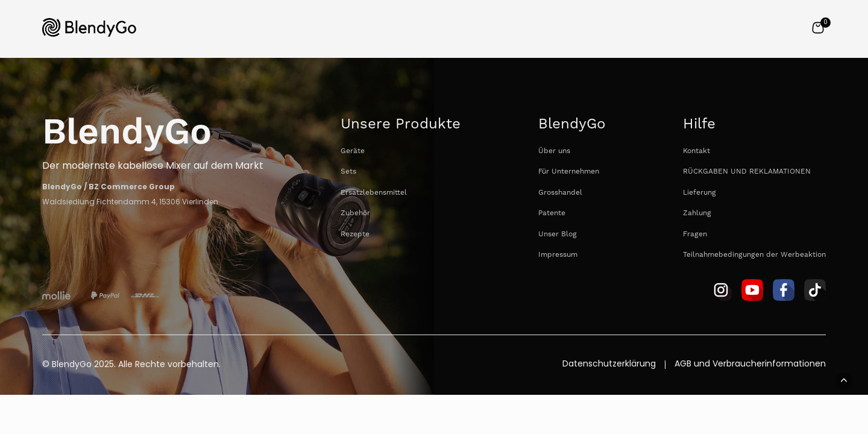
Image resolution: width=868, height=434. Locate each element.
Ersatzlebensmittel (374, 193)
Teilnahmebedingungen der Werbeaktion (754, 255)
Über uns (554, 151)
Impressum (558, 255)
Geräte (353, 151)
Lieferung (700, 193)
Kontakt (697, 151)
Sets (348, 171)
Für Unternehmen (569, 171)
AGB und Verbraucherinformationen (750, 365)
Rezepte (355, 234)
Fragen (695, 234)
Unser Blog (558, 234)
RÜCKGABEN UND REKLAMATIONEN (747, 171)
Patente (552, 213)
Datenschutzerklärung (609, 365)
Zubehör (355, 213)
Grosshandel (560, 193)
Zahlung (697, 213)
